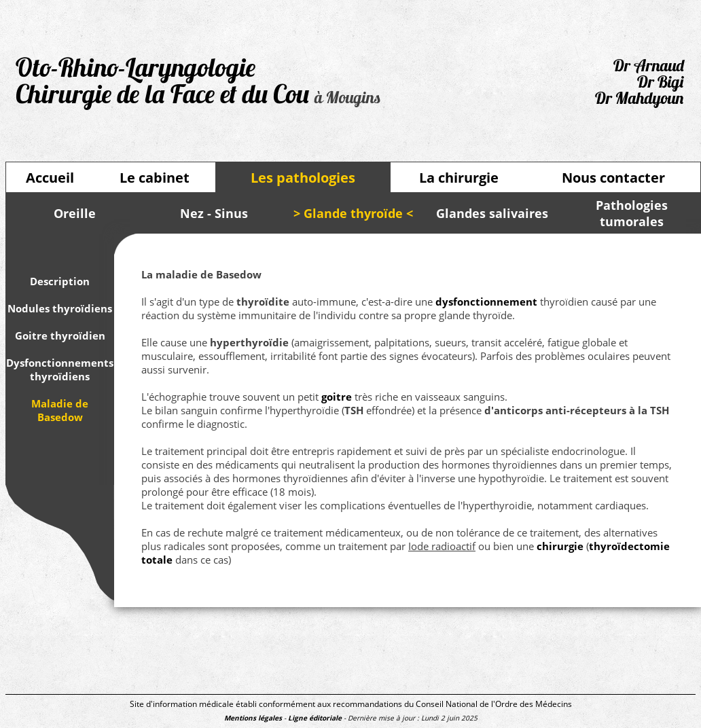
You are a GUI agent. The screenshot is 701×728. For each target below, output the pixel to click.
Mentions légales (253, 718)
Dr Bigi (661, 84)
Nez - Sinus (214, 213)
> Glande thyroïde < (353, 213)
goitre (337, 397)
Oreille (75, 213)
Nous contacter (613, 178)
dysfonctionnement (486, 302)
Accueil (50, 178)
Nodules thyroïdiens (60, 308)
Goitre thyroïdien (60, 335)
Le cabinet (155, 178)
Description (60, 281)
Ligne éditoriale (315, 718)
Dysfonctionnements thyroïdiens (60, 369)
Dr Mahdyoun (640, 100)
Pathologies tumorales (632, 213)
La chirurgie (459, 178)
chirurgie (560, 546)
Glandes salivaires (492, 213)
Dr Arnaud (649, 67)
